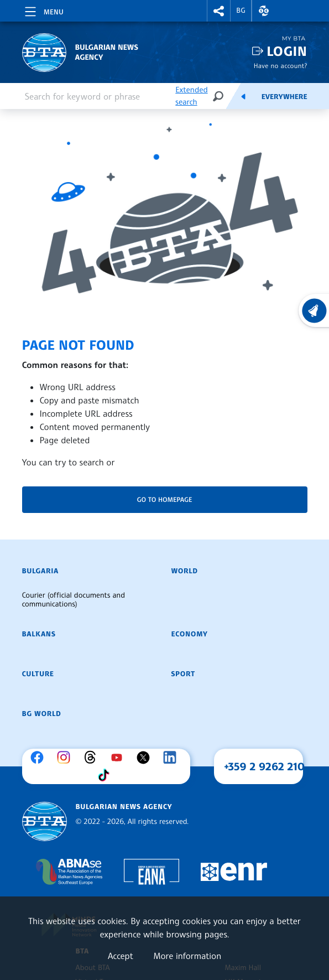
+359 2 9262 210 (264, 766)
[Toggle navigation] (43, 10)
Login (287, 51)
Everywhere (284, 97)
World (185, 571)
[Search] (218, 96)
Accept (121, 956)
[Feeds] (243, 96)
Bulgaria (40, 571)
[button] (219, 11)
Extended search (191, 96)
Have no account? (281, 66)
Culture (38, 674)
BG (241, 11)
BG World (42, 714)
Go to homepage (165, 499)
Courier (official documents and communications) (74, 600)
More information (187, 956)
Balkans (39, 634)
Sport (183, 674)
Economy (190, 634)
